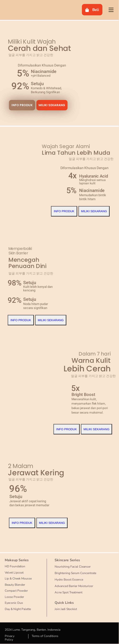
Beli (92, 10)
